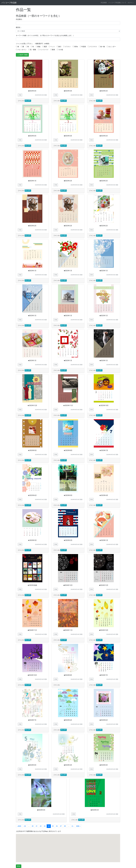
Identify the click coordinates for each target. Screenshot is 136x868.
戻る (19, 866)
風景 (45, 47)
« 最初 (19, 826)
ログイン (131, 3)
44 (49, 826)
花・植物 (33, 50)
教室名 (18, 27)
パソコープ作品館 (9, 3)
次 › (73, 826)
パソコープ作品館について (117, 3)
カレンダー (112, 47)
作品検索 (104, 3)
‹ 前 (25, 826)
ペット (53, 47)
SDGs (76, 47)
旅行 (60, 47)
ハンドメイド (44, 50)
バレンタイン (22, 50)
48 (65, 826)
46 (57, 826)
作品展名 (19, 19)
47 (61, 826)
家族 (39, 47)
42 (41, 826)
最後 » (78, 826)
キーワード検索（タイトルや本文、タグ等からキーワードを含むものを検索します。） (45, 35)
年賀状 (84, 47)
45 (53, 826)
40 (33, 826)
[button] (66, 837)
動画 (53, 50)
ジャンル (19, 44)
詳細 (20, 95)
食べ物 (103, 47)
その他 (61, 50)
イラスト (68, 47)
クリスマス (93, 47)
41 (37, 826)
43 (45, 826)
